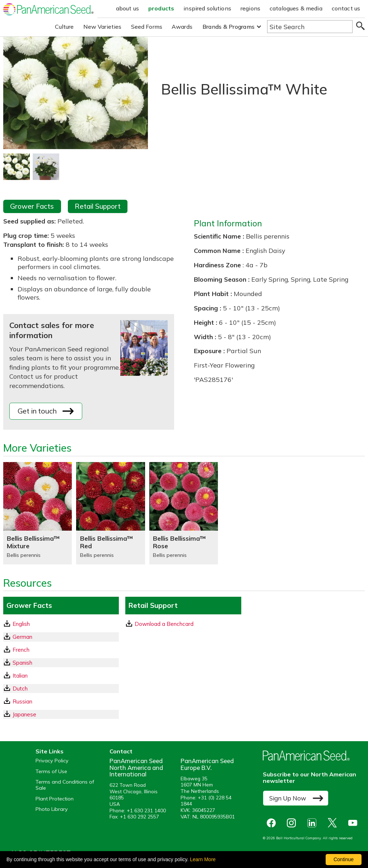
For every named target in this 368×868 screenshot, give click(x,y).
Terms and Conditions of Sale (65, 785)
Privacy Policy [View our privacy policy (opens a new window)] (52, 761)
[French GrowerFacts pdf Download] (61, 650)
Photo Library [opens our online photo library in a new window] (52, 809)
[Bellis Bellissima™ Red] (110, 513)
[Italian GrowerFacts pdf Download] (61, 676)
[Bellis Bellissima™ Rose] (184, 513)
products (161, 8)
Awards (182, 27)
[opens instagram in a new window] (293, 823)
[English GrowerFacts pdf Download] (61, 624)
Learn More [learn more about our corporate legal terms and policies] (203, 859)
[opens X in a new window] (334, 823)
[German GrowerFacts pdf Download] (61, 637)
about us (127, 8)
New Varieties (103, 27)
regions (250, 8)
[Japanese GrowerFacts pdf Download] (61, 714)
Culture (64, 27)
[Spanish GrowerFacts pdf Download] (61, 663)
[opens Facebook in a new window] (273, 823)
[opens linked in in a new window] (314, 823)
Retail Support (98, 206)
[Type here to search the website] (310, 27)
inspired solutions (207, 8)
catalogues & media (296, 8)
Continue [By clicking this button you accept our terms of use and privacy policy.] (344, 859)
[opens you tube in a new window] (355, 823)
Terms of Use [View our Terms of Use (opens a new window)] (51, 772)
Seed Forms (147, 27)
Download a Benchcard (160, 624)
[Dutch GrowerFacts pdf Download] (61, 689)
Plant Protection (55, 799)
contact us (346, 8)
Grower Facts (32, 206)
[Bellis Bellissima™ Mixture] (38, 513)
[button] (232, 27)
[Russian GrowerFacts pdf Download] (61, 701)
